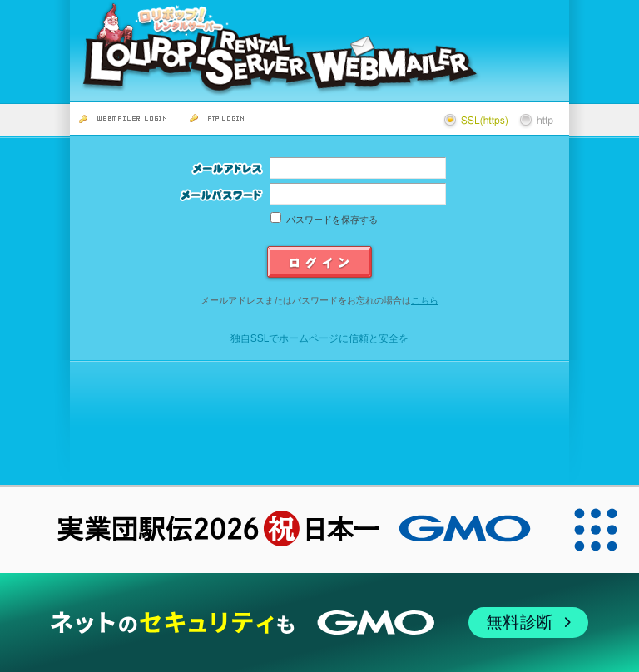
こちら (425, 300)
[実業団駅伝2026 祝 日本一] (276, 530)
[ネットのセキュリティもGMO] (319, 623)
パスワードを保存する (332, 220)
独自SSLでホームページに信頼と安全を (320, 338)
